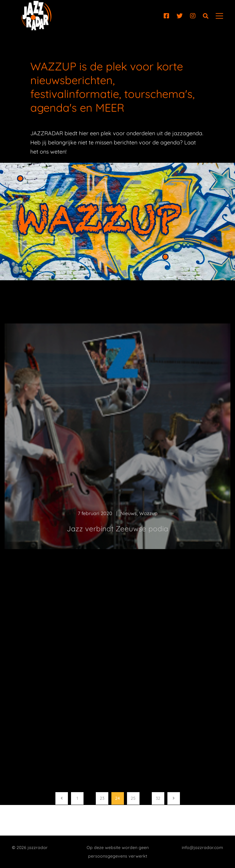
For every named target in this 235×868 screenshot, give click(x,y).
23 (102, 798)
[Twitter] (180, 16)
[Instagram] (193, 16)
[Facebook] (166, 16)
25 (133, 798)
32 (158, 798)
